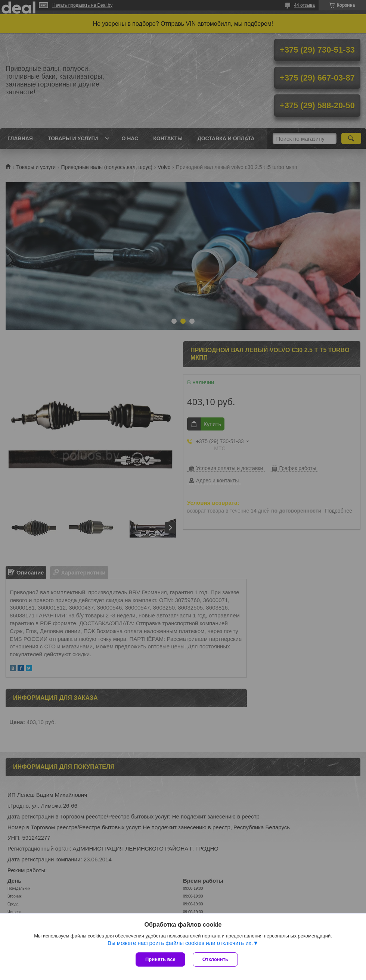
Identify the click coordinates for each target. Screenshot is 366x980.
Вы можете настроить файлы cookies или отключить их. (180, 943)
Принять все (160, 959)
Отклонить (215, 959)
